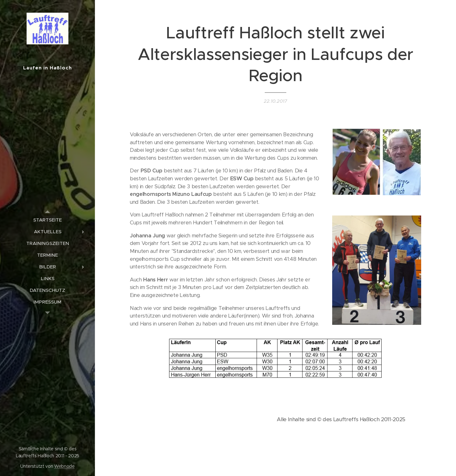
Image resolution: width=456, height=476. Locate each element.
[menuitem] (47, 220)
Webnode (64, 466)
